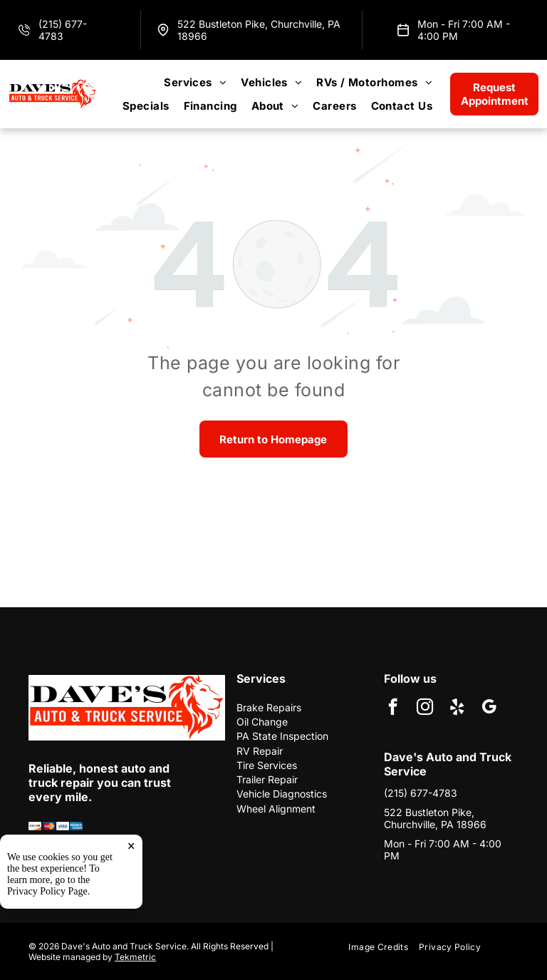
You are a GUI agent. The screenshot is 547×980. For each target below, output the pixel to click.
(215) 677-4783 (63, 30)
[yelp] (457, 708)
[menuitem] (195, 82)
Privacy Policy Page (47, 949)
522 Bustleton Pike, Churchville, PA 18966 (435, 818)
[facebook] (393, 708)
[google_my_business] (489, 708)
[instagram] (425, 708)
